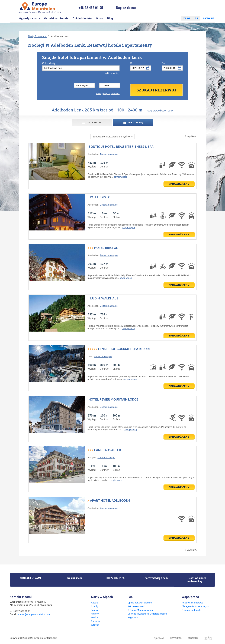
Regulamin (133, 617)
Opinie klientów (82, 18)
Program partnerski (191, 610)
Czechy (95, 606)
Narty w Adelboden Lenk (160, 111)
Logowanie (208, 18)
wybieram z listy (112, 73)
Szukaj (13, 18)
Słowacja (96, 621)
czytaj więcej (120, 177)
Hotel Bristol (100, 197)
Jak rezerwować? (137, 606)
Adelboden (93, 154)
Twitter (175, 18)
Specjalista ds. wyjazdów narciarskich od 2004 (40, 8)
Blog (110, 18)
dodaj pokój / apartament (108, 94)
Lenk (90, 356)
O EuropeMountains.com (140, 610)
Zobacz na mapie (109, 154)
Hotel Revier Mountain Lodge (113, 399)
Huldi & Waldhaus (103, 298)
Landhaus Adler (108, 450)
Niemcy (95, 614)
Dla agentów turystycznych (195, 606)
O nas (99, 18)
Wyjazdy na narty (29, 18)
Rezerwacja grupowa (192, 603)
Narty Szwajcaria (37, 36)
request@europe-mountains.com (34, 614)
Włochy (95, 625)
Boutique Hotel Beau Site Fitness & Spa (121, 147)
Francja (95, 610)
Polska (94, 617)
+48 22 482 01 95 (91, 8)
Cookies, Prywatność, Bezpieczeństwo (147, 614)
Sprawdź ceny (179, 184)
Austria (95, 603)
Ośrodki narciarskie (56, 18)
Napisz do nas (126, 8)
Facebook (170, 18)
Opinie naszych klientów (140, 603)
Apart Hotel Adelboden (110, 500)
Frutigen (92, 458)
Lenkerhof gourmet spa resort (124, 349)
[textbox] (81, 68)
